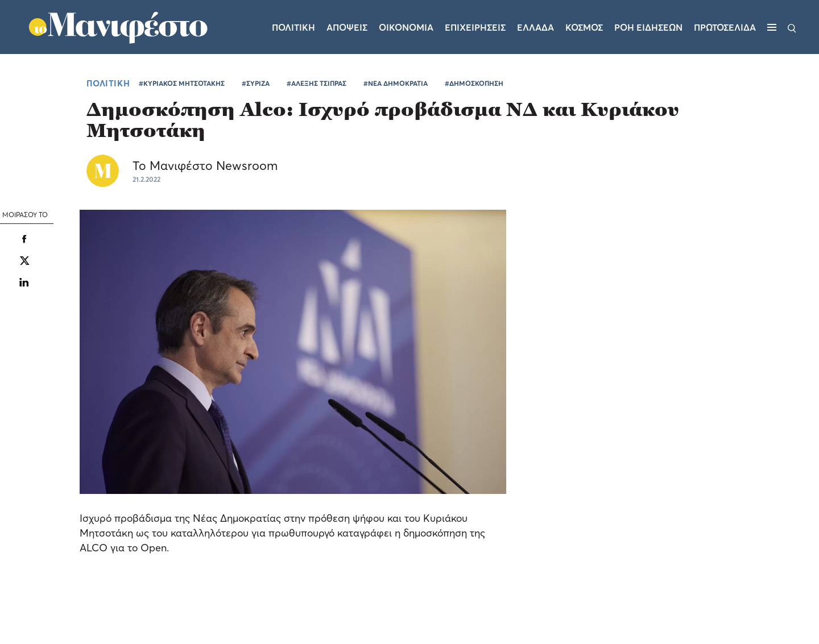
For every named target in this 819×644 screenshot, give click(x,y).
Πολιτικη (293, 27)
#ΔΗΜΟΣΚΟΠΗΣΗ (474, 83)
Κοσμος (584, 27)
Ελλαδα (535, 27)
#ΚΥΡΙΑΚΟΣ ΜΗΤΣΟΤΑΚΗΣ (182, 83)
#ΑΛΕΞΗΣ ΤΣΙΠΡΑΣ (317, 83)
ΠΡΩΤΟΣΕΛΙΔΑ (725, 27)
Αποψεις (347, 27)
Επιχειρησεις (475, 27)
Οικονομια (406, 27)
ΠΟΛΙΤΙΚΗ (108, 83)
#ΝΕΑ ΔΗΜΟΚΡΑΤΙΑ (396, 83)
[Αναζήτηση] (792, 27)
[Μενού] (772, 27)
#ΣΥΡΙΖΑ (256, 83)
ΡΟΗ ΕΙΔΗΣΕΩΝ (648, 27)
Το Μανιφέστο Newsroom (205, 165)
